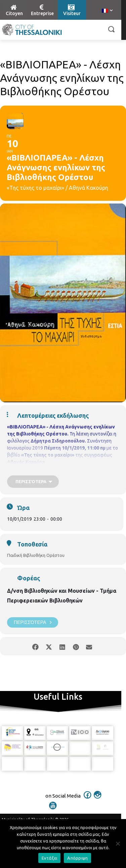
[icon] (87, 799)
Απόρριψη (77, 858)
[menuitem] (107, 11)
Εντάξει (50, 858)
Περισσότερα (33, 622)
